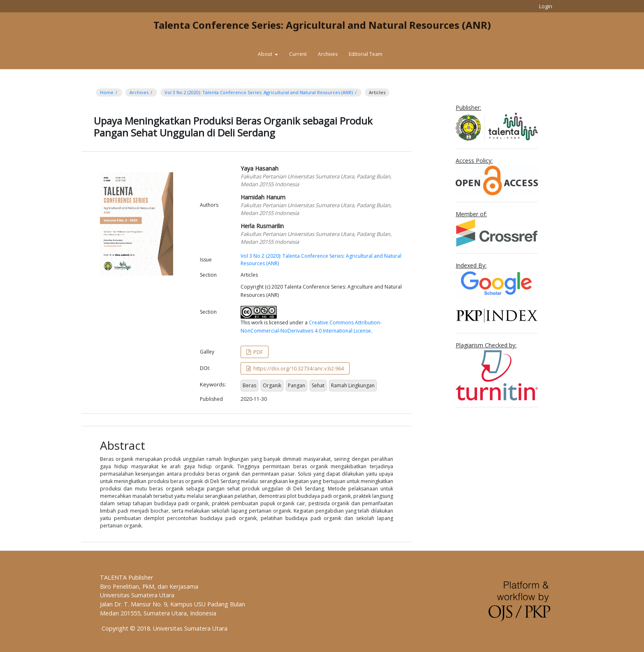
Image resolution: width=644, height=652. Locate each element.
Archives (328, 54)
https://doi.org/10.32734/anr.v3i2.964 (298, 368)
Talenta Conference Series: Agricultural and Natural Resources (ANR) (322, 25)
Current (298, 54)
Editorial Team (366, 54)
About (266, 54)
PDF (257, 352)
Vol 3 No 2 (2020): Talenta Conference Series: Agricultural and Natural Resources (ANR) (259, 92)
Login (546, 6)
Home (107, 92)
